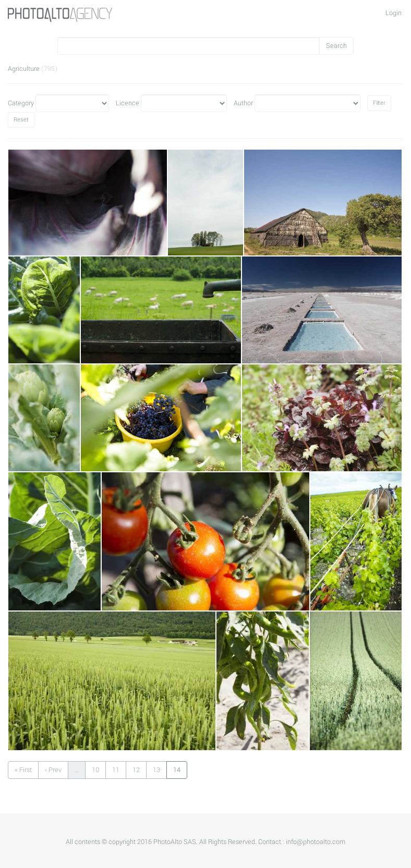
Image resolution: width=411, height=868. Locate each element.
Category (21, 103)
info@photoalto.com (316, 842)
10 (95, 770)
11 (116, 770)
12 (136, 770)
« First (23, 770)
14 (177, 770)
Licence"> (184, 103)
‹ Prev (53, 770)
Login (394, 13)
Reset (21, 120)
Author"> (307, 103)
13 (156, 770)
